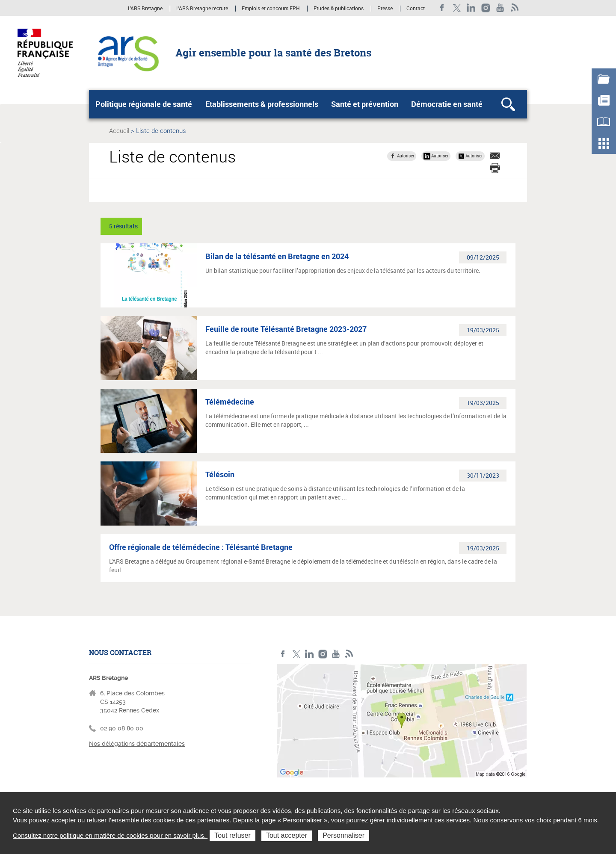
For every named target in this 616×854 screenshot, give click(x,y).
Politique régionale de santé (144, 104)
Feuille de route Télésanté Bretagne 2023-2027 (286, 329)
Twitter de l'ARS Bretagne (457, 8)
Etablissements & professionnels (262, 104)
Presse (385, 9)
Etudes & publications (339, 9)
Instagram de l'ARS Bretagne (486, 8)
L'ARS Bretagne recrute (202, 9)
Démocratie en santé (447, 104)
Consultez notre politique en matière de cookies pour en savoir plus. (110, 835)
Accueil (119, 130)
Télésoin (220, 474)
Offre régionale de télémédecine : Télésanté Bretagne (201, 547)
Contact (416, 9)
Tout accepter (287, 835)
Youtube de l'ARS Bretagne (500, 8)
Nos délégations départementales (137, 744)
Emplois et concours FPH (271, 9)
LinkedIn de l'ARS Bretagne (471, 8)
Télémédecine (230, 402)
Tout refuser (232, 835)
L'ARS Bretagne (145, 9)
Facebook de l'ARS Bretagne (442, 8)
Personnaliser (344, 835)
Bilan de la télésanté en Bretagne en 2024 (277, 256)
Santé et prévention (365, 104)
